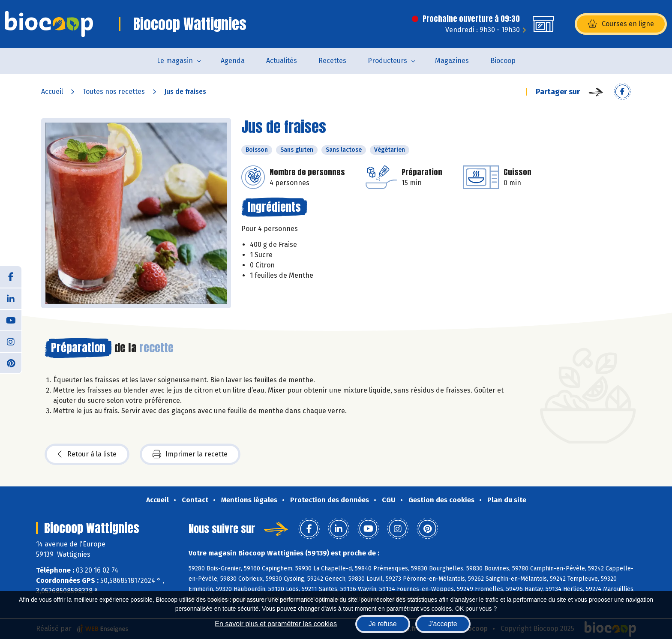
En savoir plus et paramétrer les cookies (276, 624)
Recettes (332, 61)
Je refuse (383, 624)
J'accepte (443, 624)
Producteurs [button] (387, 61)
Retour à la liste (87, 454)
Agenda (233, 61)
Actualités (282, 61)
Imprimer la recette (190, 454)
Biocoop (503, 61)
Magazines (452, 61)
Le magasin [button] (175, 61)
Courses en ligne (621, 24)
